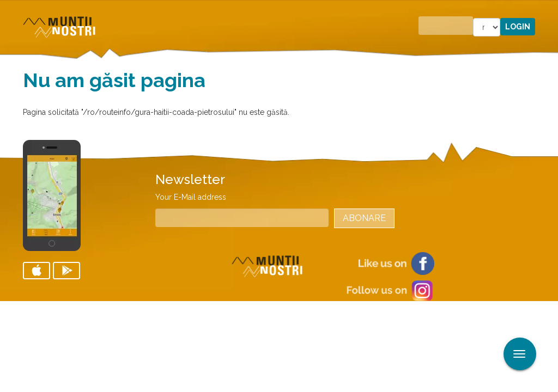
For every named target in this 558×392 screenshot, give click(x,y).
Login (518, 27)
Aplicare (550, 10)
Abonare (364, 218)
